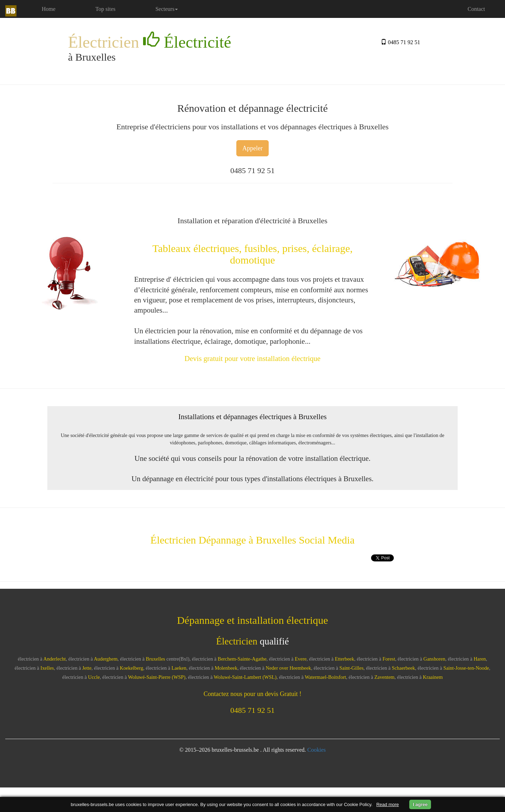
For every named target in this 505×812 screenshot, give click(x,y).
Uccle (94, 677)
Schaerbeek (403, 668)
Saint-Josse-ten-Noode (466, 668)
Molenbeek (226, 668)
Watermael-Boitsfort (325, 677)
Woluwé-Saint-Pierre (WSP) (157, 677)
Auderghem (106, 659)
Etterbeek (345, 659)
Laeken (179, 668)
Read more (388, 804)
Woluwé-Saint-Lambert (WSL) (245, 677)
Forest (389, 659)
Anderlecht (55, 659)
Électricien (150, 42)
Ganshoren (434, 659)
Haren (480, 659)
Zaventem (385, 677)
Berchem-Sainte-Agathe (242, 659)
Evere (301, 659)
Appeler (252, 148)
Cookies (316, 750)
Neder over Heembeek (288, 668)
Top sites (105, 9)
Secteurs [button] (167, 9)
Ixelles (47, 668)
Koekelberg (132, 668)
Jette (87, 668)
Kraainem (433, 677)
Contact (476, 9)
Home (58, 9)
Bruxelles (156, 659)
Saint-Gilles (352, 668)
